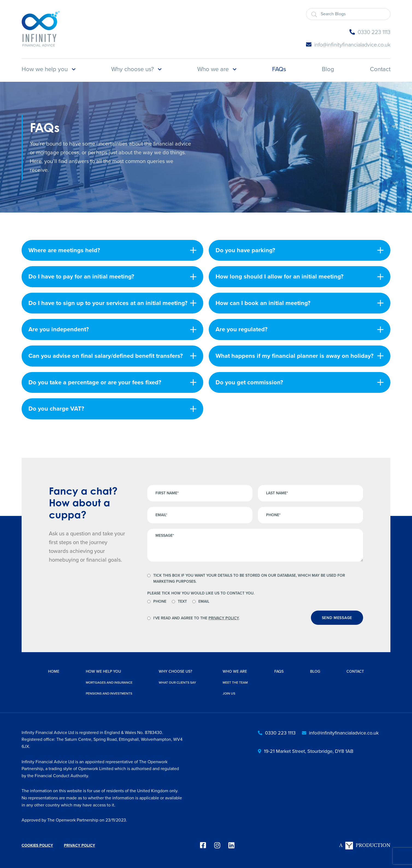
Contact (380, 69)
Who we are (213, 69)
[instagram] (217, 845)
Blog (328, 69)
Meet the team (235, 683)
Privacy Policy (224, 618)
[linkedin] (231, 845)
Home (54, 671)
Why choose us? (133, 69)
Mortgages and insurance (109, 683)
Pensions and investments (109, 693)
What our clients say (177, 683)
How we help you (45, 69)
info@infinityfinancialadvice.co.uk (348, 45)
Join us (229, 693)
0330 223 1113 (370, 32)
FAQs (279, 69)
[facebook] (203, 845)
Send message (337, 618)
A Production (365, 846)
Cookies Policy (37, 845)
